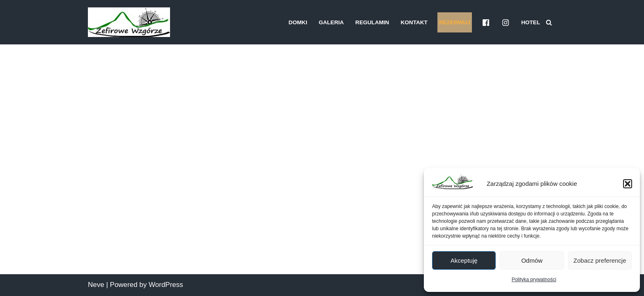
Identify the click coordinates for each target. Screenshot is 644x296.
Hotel (531, 22)
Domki (298, 22)
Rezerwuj (455, 22)
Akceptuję (464, 260)
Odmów (532, 260)
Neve (96, 285)
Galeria (331, 22)
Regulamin (372, 22)
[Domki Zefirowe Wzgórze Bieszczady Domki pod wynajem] (129, 22)
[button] (628, 184)
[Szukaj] (549, 22)
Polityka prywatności (534, 280)
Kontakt (414, 22)
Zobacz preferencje (600, 260)
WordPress (166, 285)
